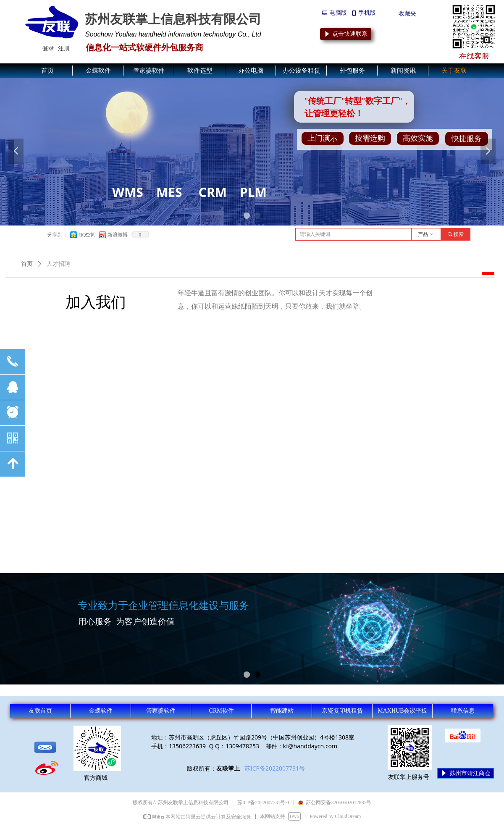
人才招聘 (58, 264)
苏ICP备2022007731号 (275, 768)
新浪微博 (118, 235)
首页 (27, 264)
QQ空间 (87, 235)
